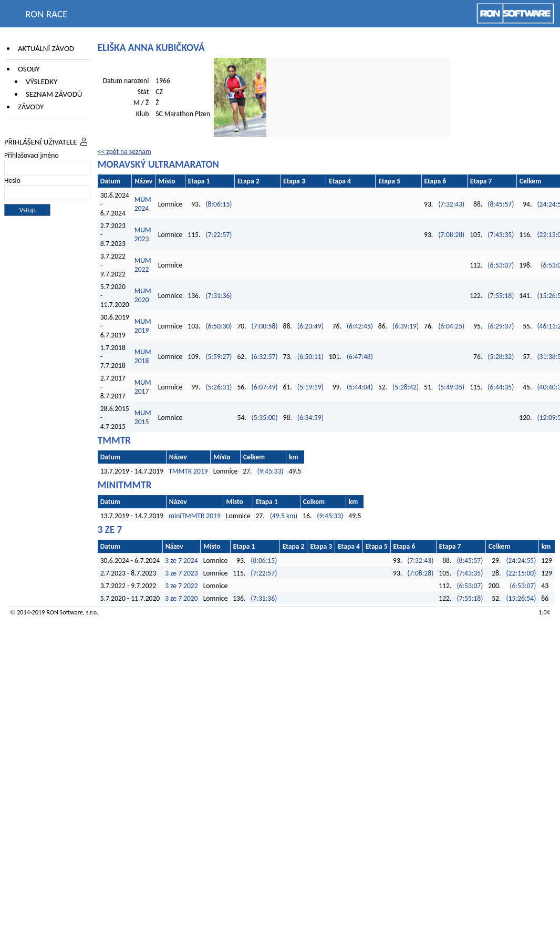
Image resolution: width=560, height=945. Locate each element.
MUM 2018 (143, 356)
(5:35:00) (265, 418)
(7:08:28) (451, 235)
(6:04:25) (451, 326)
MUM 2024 (143, 204)
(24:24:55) (521, 561)
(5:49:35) (451, 387)
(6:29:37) (501, 326)
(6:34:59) (310, 418)
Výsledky (42, 81)
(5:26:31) (219, 387)
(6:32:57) (265, 357)
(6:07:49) (265, 387)
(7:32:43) (451, 204)
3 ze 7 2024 (181, 561)
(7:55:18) (501, 296)
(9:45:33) (270, 471)
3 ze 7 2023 (181, 573)
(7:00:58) (265, 326)
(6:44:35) (501, 387)
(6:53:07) (501, 265)
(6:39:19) (406, 326)
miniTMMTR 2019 (195, 516)
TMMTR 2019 (188, 471)
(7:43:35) (501, 235)
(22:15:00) (521, 573)
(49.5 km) (284, 516)
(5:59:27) (219, 357)
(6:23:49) (310, 326)
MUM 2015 (143, 417)
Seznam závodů (54, 94)
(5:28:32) (501, 357)
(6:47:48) (360, 357)
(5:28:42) (406, 387)
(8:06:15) (219, 204)
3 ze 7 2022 (181, 586)
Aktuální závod (46, 48)
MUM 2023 (143, 234)
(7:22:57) (219, 235)
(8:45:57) (501, 204)
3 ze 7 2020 (181, 598)
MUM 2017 (143, 387)
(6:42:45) (360, 326)
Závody (31, 107)
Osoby (29, 69)
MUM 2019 (143, 326)
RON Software (65, 612)
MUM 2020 (143, 295)
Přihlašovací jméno (32, 155)
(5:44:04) (360, 387)
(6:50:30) (219, 326)
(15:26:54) (521, 598)
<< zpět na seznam (125, 152)
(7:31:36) (219, 296)
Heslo (12, 181)
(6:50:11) (310, 357)
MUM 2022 (143, 265)
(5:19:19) (310, 387)
